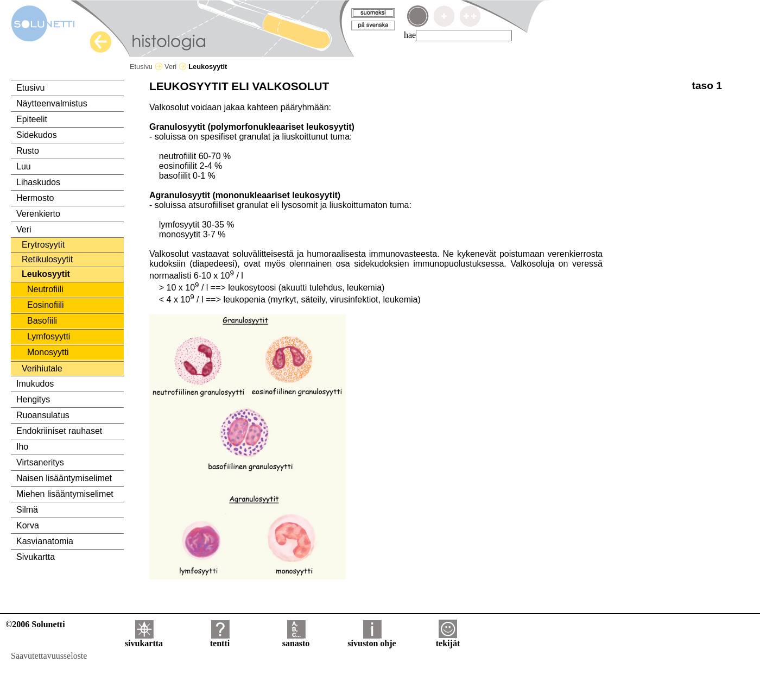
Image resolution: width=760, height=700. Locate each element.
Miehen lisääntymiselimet (65, 494)
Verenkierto (38, 214)
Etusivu (146, 67)
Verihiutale (42, 368)
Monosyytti (48, 352)
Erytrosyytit (43, 245)
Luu (24, 166)
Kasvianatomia (45, 541)
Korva (28, 525)
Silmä (27, 510)
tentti (220, 639)
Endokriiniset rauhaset (59, 431)
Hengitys (33, 399)
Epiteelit (32, 119)
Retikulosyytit (47, 259)
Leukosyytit (46, 274)
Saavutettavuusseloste (49, 656)
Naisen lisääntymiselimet (64, 478)
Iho (22, 447)
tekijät (448, 639)
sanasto (296, 639)
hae (410, 35)
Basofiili (42, 321)
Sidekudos (37, 135)
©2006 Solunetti (35, 624)
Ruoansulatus (43, 415)
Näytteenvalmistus (52, 103)
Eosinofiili (46, 305)
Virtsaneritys (40, 462)
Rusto (28, 151)
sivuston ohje (372, 639)
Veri (176, 67)
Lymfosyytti (49, 336)
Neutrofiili (45, 289)
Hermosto (35, 198)
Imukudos (35, 384)
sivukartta (144, 639)
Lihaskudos (38, 182)
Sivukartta (36, 557)
